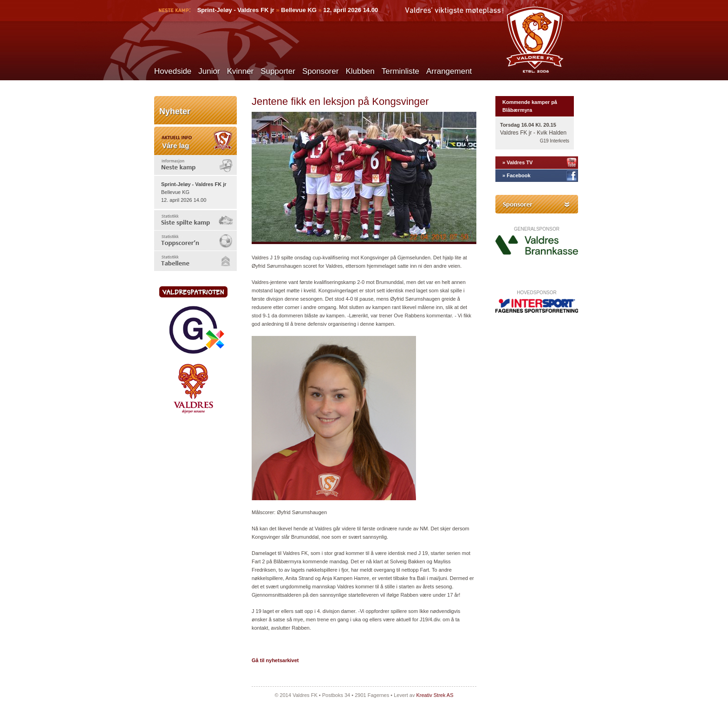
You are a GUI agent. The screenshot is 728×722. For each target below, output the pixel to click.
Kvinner (240, 71)
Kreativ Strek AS (435, 695)
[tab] (195, 165)
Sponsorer (320, 71)
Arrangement (449, 71)
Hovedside (173, 71)
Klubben (360, 71)
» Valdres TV (517, 162)
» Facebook (517, 175)
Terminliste (400, 71)
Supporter (278, 71)
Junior (209, 71)
